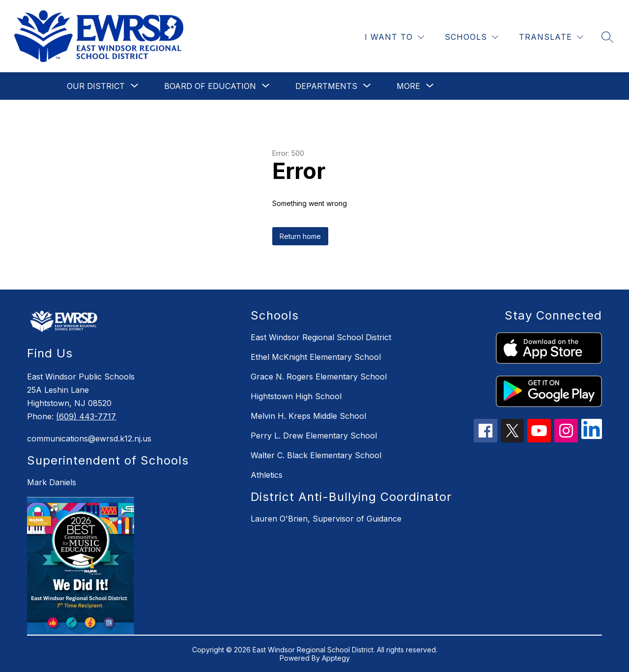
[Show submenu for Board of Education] (210, 86)
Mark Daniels (52, 482)
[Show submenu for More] (408, 86)
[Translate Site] (551, 37)
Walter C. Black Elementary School (316, 455)
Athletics (267, 475)
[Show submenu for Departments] (326, 86)
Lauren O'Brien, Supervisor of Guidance (326, 519)
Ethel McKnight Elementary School (316, 357)
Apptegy (336, 658)
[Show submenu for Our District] (96, 86)
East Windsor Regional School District (321, 337)
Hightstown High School (296, 396)
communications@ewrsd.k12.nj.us (89, 438)
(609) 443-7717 (86, 416)
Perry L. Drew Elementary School (314, 436)
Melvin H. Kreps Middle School (308, 416)
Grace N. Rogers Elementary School (319, 377)
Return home (300, 236)
